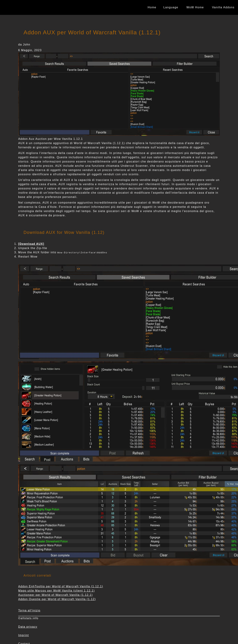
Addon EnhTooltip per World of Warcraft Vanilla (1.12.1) (61, 586)
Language (171, 7)
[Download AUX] (31, 244)
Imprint (24, 635)
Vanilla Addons (223, 7)
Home (152, 7)
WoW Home (195, 7)
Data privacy (28, 627)
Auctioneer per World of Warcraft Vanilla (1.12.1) (55, 595)
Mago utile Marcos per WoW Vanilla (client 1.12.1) (56, 591)
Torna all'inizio (29, 610)
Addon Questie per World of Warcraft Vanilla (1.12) (57, 599)
